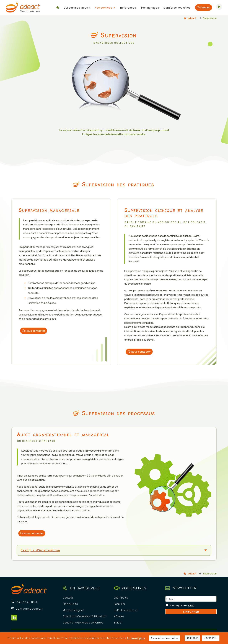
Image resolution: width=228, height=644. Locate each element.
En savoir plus (136, 638)
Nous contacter (35, 331)
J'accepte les (179, 605)
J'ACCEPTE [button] (211, 638)
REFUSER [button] (192, 638)
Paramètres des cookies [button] (165, 638)
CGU (191, 605)
